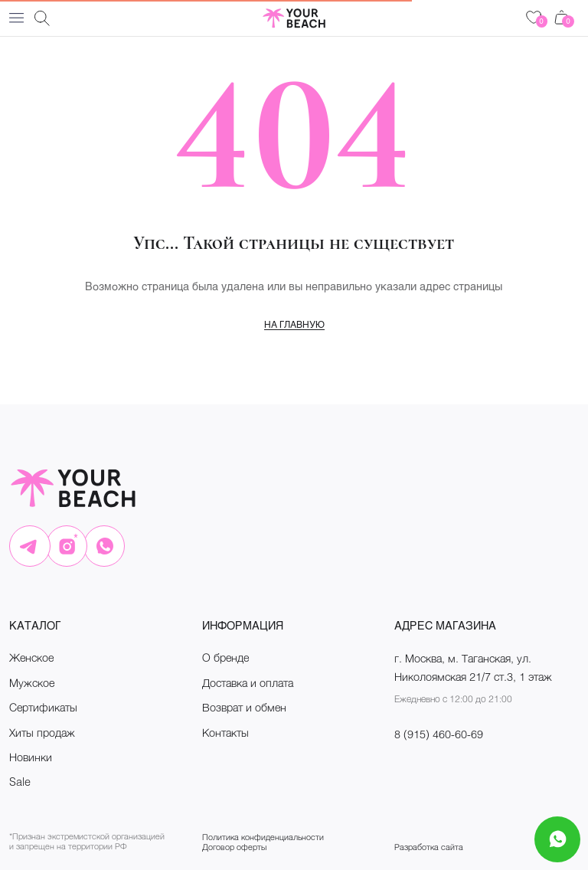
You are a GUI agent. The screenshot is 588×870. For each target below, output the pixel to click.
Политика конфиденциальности (263, 837)
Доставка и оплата (248, 683)
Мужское (32, 683)
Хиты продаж (42, 733)
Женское (31, 657)
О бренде (225, 657)
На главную (294, 324)
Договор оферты (234, 847)
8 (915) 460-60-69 (439, 734)
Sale (20, 782)
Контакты (225, 733)
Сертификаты (43, 707)
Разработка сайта (429, 847)
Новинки (31, 757)
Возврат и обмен (244, 707)
